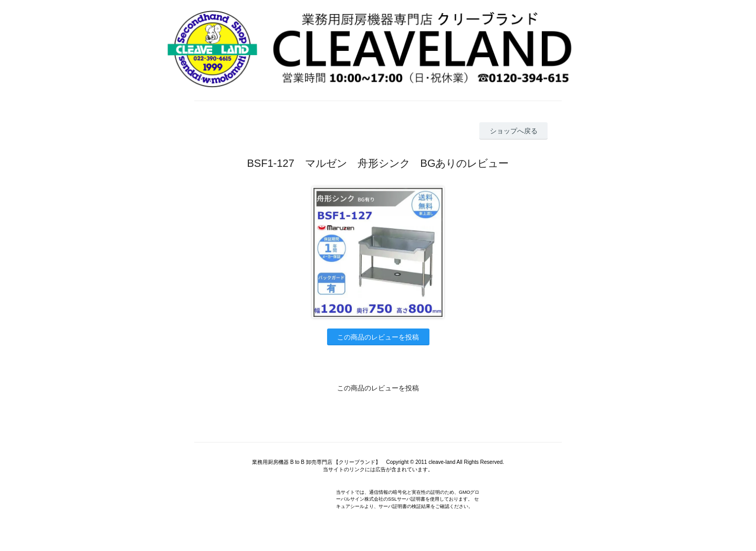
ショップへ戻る (514, 131)
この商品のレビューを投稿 (378, 337)
